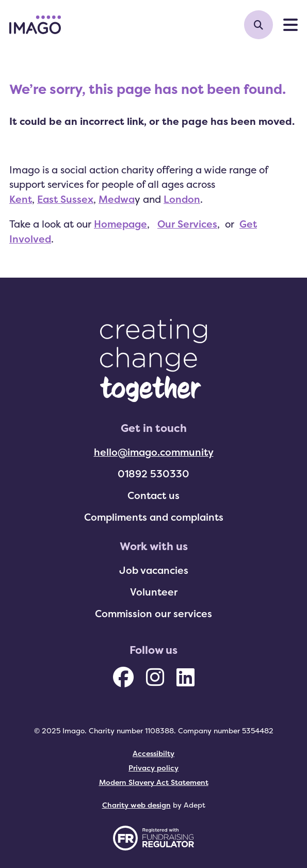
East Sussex (65, 199)
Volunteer (154, 592)
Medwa (117, 199)
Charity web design (136, 805)
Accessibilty (154, 753)
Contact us (154, 495)
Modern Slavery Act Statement (154, 782)
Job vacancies (154, 570)
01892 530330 (154, 474)
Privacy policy (154, 768)
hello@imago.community (154, 452)
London (182, 199)
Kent (21, 199)
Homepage (120, 224)
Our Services (187, 224)
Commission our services (154, 614)
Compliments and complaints (154, 517)
